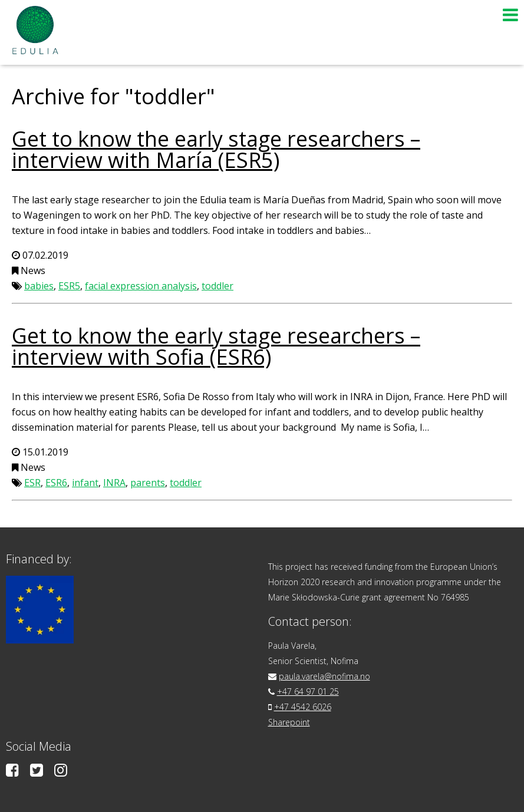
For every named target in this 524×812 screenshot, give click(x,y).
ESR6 (56, 483)
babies (39, 286)
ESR (32, 483)
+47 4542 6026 (303, 707)
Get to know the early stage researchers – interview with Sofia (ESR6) (216, 346)
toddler (217, 286)
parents (148, 483)
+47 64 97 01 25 (308, 691)
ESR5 (69, 286)
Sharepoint (289, 722)
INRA (114, 483)
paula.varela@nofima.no (324, 676)
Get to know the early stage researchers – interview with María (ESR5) (216, 149)
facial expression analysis (141, 286)
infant (85, 483)
